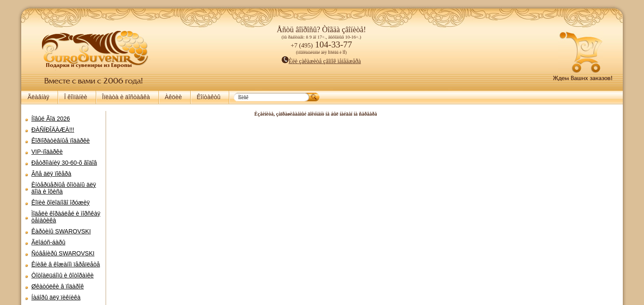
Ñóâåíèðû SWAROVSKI (63, 253)
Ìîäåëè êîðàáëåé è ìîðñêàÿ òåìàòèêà (66, 217)
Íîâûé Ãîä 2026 (51, 119)
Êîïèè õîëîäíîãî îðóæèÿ (61, 202)
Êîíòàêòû (208, 97)
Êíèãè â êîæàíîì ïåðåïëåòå (66, 264)
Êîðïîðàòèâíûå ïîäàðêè (61, 141)
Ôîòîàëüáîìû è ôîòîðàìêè (62, 275)
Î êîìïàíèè (75, 97)
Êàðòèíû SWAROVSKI (61, 231)
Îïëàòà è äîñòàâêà (126, 97)
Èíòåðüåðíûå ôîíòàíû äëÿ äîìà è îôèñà (64, 188)
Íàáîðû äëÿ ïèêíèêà (56, 297)
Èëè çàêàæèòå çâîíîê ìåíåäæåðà (321, 61)
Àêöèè (173, 97)
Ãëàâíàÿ (38, 97)
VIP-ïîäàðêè (47, 152)
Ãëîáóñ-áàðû (48, 242)
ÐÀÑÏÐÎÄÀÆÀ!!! (53, 130)
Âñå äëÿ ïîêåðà (51, 174)
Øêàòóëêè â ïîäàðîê (58, 286)
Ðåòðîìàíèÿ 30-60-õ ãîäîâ (64, 163)
